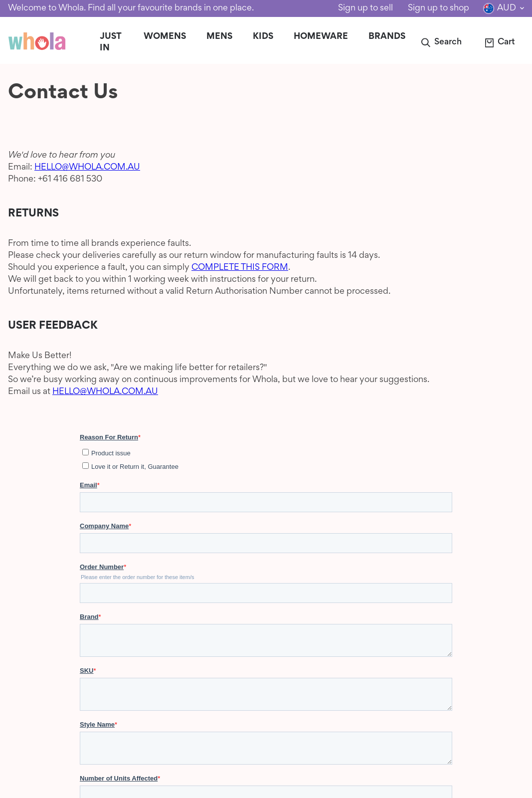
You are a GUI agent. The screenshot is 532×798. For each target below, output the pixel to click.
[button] (441, 43)
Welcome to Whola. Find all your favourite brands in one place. (131, 8)
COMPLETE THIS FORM (240, 268)
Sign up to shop (439, 8)
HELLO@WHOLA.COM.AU (87, 168)
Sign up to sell (365, 8)
